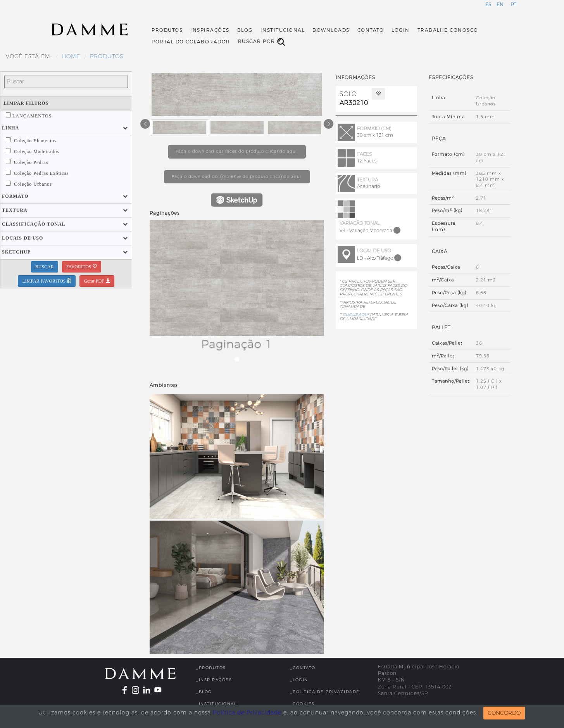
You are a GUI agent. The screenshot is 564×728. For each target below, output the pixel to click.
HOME (71, 56)
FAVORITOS (82, 267)
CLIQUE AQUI (356, 315)
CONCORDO (504, 713)
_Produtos (211, 668)
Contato (371, 30)
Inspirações (210, 30)
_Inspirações (214, 680)
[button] (10, 128)
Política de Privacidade (247, 713)
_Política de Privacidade (325, 692)
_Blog (204, 692)
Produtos (167, 30)
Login (401, 30)
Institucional (283, 30)
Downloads (331, 30)
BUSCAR (45, 267)
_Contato (303, 668)
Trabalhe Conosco (448, 30)
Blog (245, 30)
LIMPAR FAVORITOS (47, 281)
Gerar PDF (97, 281)
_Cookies (302, 704)
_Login (299, 680)
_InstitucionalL (217, 704)
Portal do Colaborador (191, 42)
